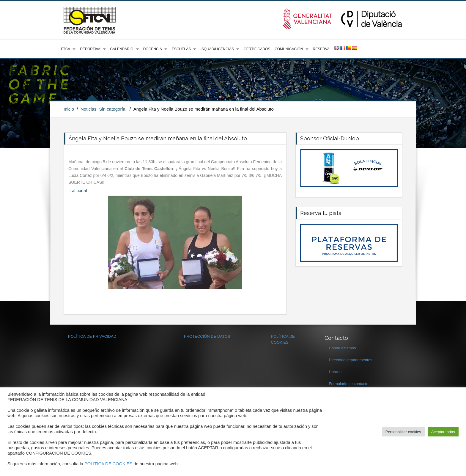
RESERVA (321, 49)
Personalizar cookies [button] (403, 432)
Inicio (69, 109)
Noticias (88, 109)
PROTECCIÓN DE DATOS (207, 336)
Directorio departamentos (351, 360)
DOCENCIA (153, 49)
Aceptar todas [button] (443, 432)
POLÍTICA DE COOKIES (108, 464)
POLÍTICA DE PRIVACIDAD (92, 336)
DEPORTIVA (90, 49)
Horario (335, 372)
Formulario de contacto (349, 384)
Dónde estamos (343, 348)
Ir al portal (78, 191)
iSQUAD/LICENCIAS (217, 49)
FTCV (66, 49)
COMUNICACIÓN (289, 49)
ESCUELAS (181, 49)
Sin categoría (112, 109)
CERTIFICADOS (257, 49)
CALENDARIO (122, 49)
